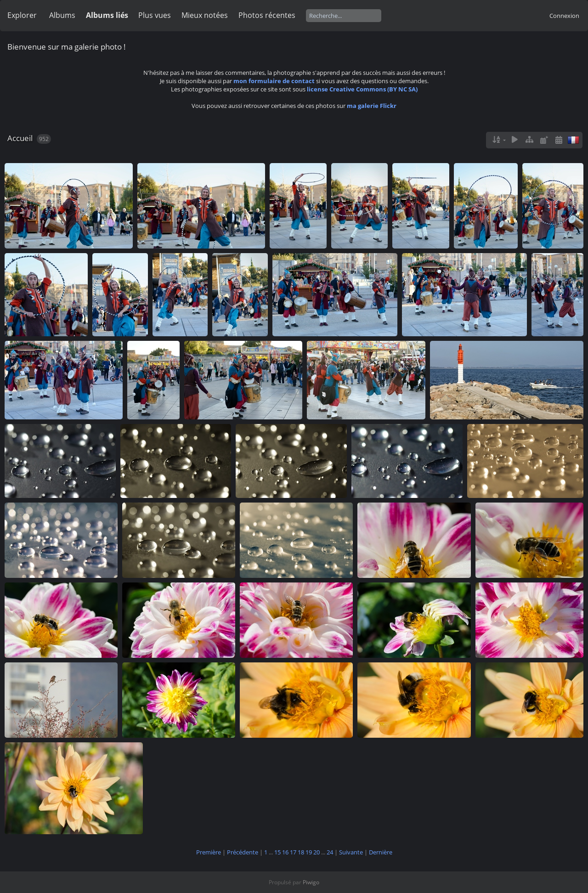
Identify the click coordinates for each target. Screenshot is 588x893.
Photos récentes (267, 15)
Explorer (22, 15)
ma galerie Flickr (372, 106)
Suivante (351, 852)
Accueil (20, 138)
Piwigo (311, 882)
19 (309, 852)
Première (209, 852)
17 (293, 852)
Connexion (564, 16)
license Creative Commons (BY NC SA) (362, 89)
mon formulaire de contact (274, 81)
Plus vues (155, 15)
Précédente (243, 852)
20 (317, 852)
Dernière (381, 852)
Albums (62, 15)
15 (277, 852)
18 (301, 852)
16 (285, 852)
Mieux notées (205, 15)
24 (330, 852)
